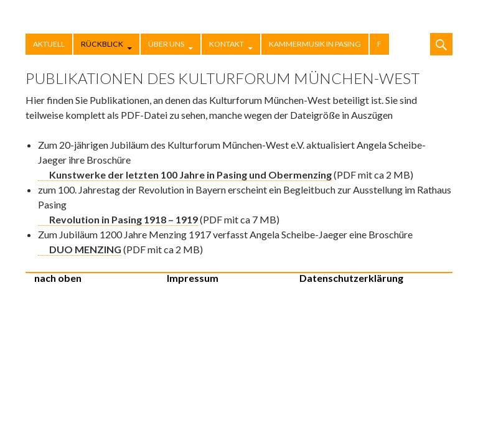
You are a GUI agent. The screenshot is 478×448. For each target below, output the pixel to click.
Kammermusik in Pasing (315, 44)
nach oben (58, 278)
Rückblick (102, 44)
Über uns (166, 44)
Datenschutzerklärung (351, 278)
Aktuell (49, 44)
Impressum (193, 278)
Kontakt (227, 44)
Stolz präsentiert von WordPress (429, 284)
